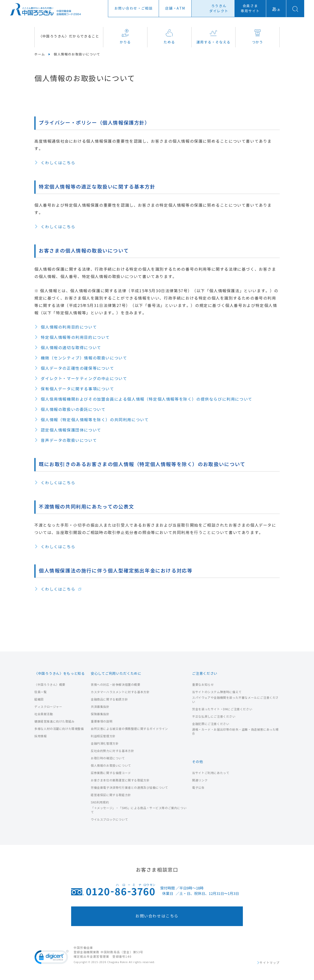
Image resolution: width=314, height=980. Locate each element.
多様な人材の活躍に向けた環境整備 (59, 729)
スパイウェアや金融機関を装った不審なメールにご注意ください (235, 700)
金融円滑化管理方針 (105, 744)
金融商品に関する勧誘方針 (109, 699)
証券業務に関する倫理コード (111, 773)
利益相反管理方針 (103, 736)
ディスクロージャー (48, 707)
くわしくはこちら (58, 163)
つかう (258, 37)
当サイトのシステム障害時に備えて (217, 692)
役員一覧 (40, 692)
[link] (52, 958)
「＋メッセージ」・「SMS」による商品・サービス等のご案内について (139, 810)
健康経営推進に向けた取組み (54, 721)
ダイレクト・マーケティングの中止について (84, 379)
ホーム (40, 54)
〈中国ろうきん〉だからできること (69, 36)
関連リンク (200, 780)
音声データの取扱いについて (69, 440)
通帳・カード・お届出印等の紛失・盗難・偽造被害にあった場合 (235, 732)
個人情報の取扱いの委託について (73, 410)
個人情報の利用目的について (69, 327)
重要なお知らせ (203, 685)
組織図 (39, 699)
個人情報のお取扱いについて (111, 766)
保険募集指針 (100, 714)
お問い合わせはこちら (157, 916)
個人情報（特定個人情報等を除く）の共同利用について (95, 420)
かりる (125, 37)
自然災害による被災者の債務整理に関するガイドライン (129, 729)
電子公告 (198, 788)
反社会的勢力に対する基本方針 (112, 751)
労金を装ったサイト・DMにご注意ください (222, 709)
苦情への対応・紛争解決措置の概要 (116, 685)
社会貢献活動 (44, 714)
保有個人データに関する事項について (77, 389)
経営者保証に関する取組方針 (111, 795)
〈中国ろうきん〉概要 (50, 685)
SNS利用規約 (100, 802)
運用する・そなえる (214, 37)
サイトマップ (270, 963)
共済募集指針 (100, 707)
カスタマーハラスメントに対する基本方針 (120, 692)
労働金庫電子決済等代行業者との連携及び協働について (129, 788)
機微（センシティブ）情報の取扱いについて (84, 358)
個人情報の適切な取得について (71, 348)
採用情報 (40, 736)
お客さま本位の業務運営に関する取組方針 (120, 780)
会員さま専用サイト (250, 9)
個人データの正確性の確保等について (77, 368)
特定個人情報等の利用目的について (75, 337)
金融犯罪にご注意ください (211, 724)
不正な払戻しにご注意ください (214, 717)
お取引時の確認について (108, 758)
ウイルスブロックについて (109, 820)
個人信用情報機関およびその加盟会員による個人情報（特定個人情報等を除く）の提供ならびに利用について (146, 399)
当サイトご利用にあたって (211, 773)
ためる (169, 37)
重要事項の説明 (102, 721)
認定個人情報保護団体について (71, 430)
